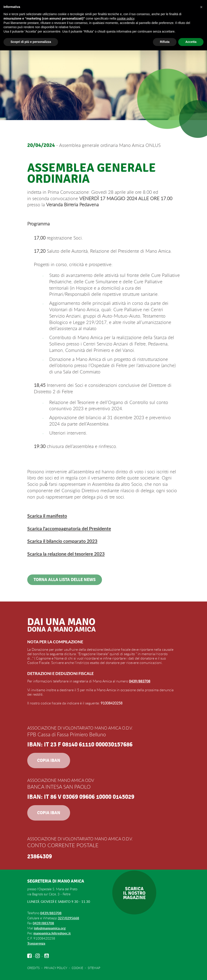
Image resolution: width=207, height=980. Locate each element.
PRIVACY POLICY (56, 968)
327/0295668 (68, 918)
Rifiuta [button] (165, 42)
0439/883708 (140, 681)
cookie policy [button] (126, 18)
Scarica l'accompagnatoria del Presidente (69, 528)
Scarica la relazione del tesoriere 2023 (66, 554)
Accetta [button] (191, 42)
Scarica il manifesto (47, 516)
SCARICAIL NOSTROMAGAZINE (134, 893)
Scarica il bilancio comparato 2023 (62, 541)
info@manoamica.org (50, 928)
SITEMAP (94, 968)
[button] (201, 7)
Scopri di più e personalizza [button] (31, 42)
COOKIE (77, 968)
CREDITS (33, 968)
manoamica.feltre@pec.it (52, 933)
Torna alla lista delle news (65, 580)
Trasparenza (36, 943)
